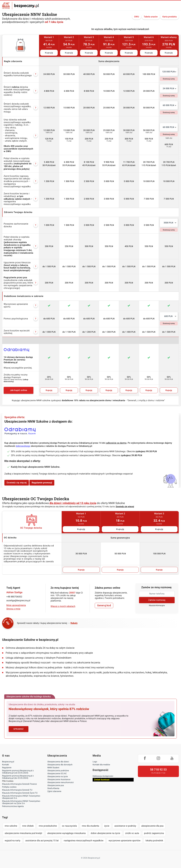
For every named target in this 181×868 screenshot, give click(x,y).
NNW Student (53, 768)
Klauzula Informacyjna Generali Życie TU (20, 793)
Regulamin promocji (42, 483)
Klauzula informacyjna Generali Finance (19, 784)
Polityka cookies (9, 787)
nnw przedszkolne (48, 826)
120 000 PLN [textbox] (168, 72)
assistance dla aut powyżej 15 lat (42, 841)
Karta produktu (170, 17)
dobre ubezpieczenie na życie (105, 833)
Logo (95, 762)
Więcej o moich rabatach (63, 606)
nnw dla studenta (90, 826)
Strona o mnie (13, 609)
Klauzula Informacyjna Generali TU (17, 790)
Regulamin (7, 768)
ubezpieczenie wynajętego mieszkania (66, 833)
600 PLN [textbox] (168, 316)
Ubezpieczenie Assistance (59, 780)
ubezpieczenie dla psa (152, 826)
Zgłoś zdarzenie (54, 791)
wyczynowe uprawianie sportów (125, 841)
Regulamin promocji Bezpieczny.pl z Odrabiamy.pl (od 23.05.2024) (18, 772)
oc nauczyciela (69, 826)
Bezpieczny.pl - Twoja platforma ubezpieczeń (21, 6)
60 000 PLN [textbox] (168, 105)
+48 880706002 (14, 597)
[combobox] (169, 72)
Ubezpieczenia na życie (58, 777)
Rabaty (74, 623)
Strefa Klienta (53, 788)
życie (107, 826)
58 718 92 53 (158, 770)
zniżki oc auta (132, 833)
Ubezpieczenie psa (56, 785)
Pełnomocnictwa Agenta (13, 806)
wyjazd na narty (13, 841)
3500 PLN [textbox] (168, 223)
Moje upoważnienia (16, 605)
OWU (137, 17)
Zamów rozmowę (157, 600)
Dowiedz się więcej (17, 483)
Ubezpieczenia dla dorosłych (60, 765)
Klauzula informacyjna (157, 606)
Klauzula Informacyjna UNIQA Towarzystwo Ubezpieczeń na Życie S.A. (21, 802)
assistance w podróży (125, 826)
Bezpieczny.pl (8, 762)
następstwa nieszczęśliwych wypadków (84, 841)
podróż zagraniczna (154, 833)
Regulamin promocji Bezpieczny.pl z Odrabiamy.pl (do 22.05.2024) (18, 777)
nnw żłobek (28, 826)
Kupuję (49, 53)
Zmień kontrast (102, 780)
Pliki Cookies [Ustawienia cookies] (8, 781)
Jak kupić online (18, 390)
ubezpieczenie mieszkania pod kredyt (23, 833)
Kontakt (6, 765)
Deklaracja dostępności (103, 776)
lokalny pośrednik (154, 841)
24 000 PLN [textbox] (168, 88)
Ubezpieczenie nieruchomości (61, 783)
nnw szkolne (11, 826)
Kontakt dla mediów (101, 765)
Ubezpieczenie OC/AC (57, 774)
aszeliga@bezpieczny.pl (18, 600)
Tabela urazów (151, 17)
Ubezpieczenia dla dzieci (58, 762)
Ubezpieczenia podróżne (58, 771)
